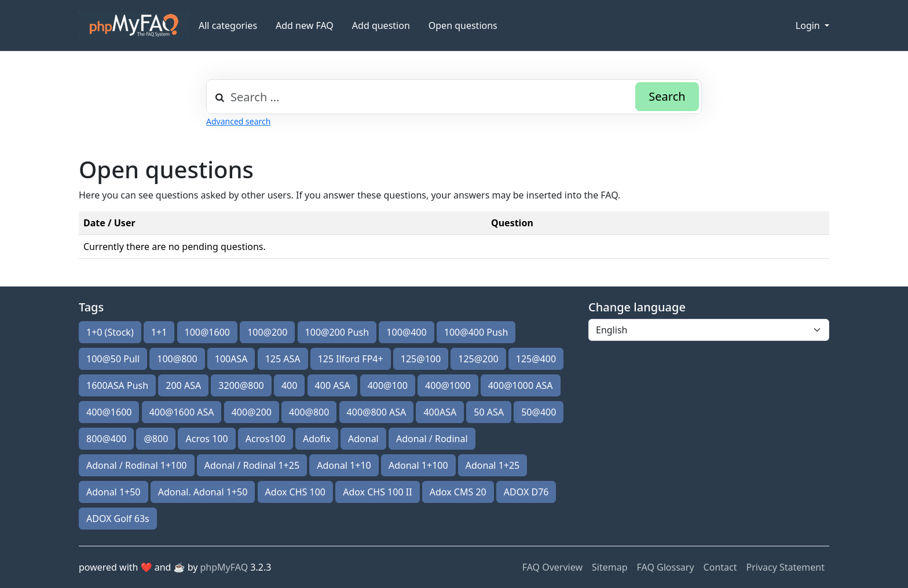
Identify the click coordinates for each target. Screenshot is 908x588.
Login (809, 25)
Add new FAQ (305, 25)
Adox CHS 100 (295, 492)
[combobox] (454, 97)
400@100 (388, 385)
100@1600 (207, 332)
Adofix (317, 439)
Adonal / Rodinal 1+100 (137, 465)
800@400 (106, 439)
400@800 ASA (377, 412)
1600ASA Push (117, 385)
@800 (156, 439)
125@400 (536, 359)
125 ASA (283, 359)
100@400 (406, 332)
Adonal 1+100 (418, 465)
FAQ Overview (552, 567)
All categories (228, 25)
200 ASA (183, 385)
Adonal (363, 439)
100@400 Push (476, 332)
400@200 (252, 412)
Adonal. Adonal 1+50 (203, 492)
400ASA (440, 412)
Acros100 (266, 439)
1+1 (159, 332)
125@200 (478, 359)
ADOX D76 (526, 492)
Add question (381, 25)
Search (667, 96)
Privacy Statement (785, 567)
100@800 (177, 359)
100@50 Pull (113, 359)
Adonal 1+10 (344, 465)
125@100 (421, 359)
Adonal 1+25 (493, 465)
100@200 (267, 332)
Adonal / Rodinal (432, 439)
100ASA (231, 359)
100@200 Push (337, 332)
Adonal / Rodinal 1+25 (252, 465)
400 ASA (333, 385)
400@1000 (448, 385)
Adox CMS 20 (458, 492)
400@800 (309, 412)
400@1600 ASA (182, 412)
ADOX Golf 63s (118, 519)
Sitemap (610, 567)
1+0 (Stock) (110, 332)
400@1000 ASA (521, 385)
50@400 (539, 412)
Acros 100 (206, 439)
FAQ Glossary (666, 567)
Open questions (463, 25)
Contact (720, 567)
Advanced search (238, 121)
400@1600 (109, 412)
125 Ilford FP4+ (351, 359)
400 (289, 385)
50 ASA (489, 412)
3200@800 (241, 385)
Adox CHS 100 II (377, 492)
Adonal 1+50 (113, 492)
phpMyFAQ (224, 567)
